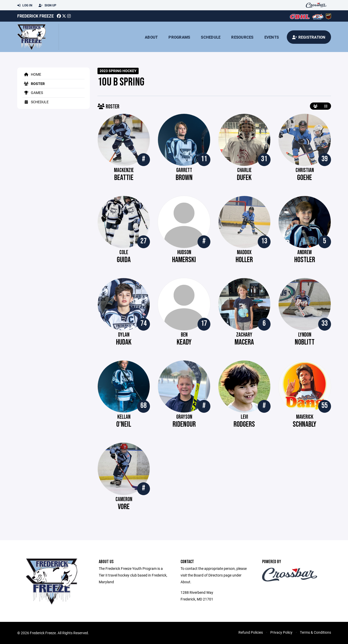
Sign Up (47, 5)
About (151, 37)
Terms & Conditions (315, 632)
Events (272, 37)
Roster (34, 84)
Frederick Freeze (35, 16)
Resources (242, 37)
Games (33, 93)
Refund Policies (251, 632)
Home (32, 74)
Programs (179, 37)
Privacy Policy (281, 632)
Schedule (211, 37)
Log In (25, 5)
